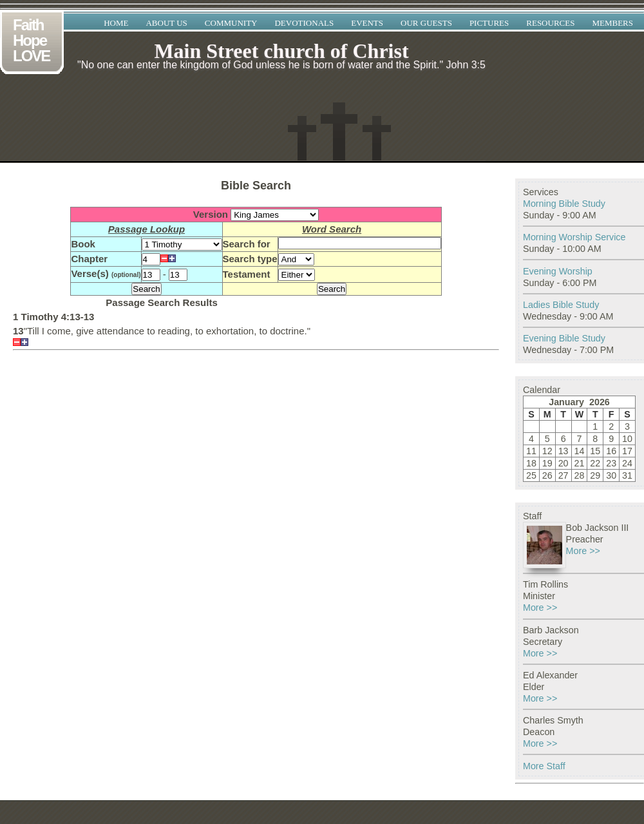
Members (612, 23)
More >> (583, 551)
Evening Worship (558, 271)
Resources (550, 23)
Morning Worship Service (574, 237)
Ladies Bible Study (561, 305)
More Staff (544, 766)
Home (116, 23)
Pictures (489, 23)
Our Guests (426, 23)
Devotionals (304, 23)
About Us (166, 23)
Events (367, 23)
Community (231, 23)
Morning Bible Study (564, 204)
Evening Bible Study (564, 338)
